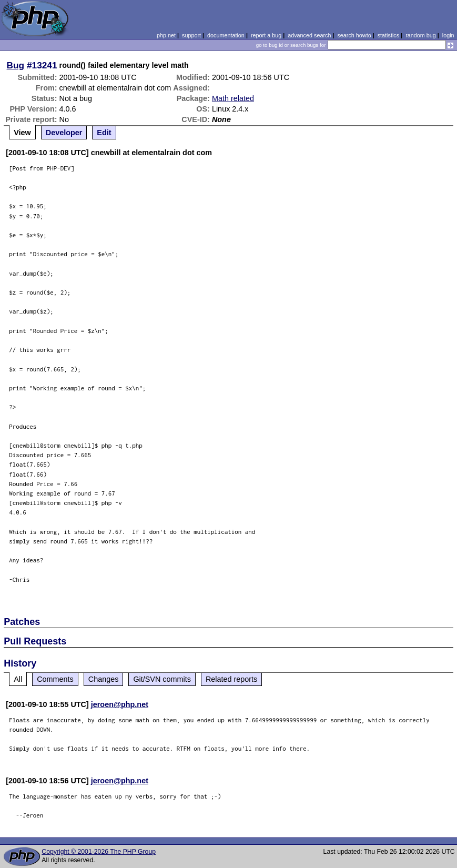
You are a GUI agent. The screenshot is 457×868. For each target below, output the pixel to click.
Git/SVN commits (162, 679)
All (18, 679)
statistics (388, 35)
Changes (104, 679)
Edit (104, 133)
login (448, 35)
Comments (55, 679)
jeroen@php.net (120, 704)
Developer (64, 133)
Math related (233, 98)
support (191, 35)
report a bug (266, 35)
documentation (226, 35)
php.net (166, 35)
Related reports (231, 679)
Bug (16, 65)
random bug (421, 35)
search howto (354, 35)
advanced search (309, 35)
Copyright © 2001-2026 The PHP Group (99, 852)
